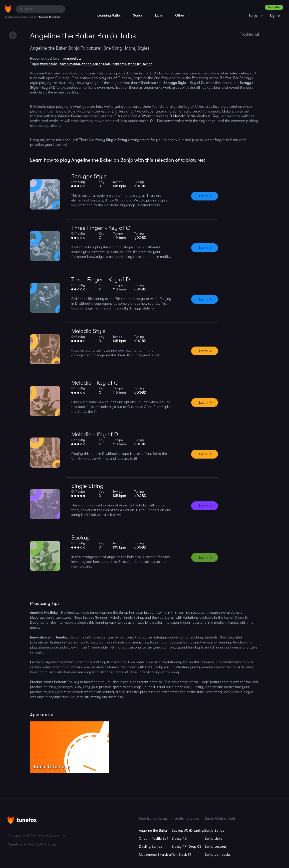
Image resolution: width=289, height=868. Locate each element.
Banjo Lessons (216, 846)
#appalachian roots (96, 64)
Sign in (275, 16)
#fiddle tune (49, 64)
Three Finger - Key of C (101, 228)
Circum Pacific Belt (154, 838)
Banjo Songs (214, 830)
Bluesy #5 (179, 838)
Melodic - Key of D (95, 434)
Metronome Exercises (155, 854)
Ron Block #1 (181, 854)
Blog (52, 844)
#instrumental (70, 64)
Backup (81, 538)
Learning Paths (109, 15)
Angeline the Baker (153, 830)
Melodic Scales (70, 116)
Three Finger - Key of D (101, 280)
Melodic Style (88, 331)
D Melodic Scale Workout (190, 116)
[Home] (8, 9)
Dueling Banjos (150, 846)
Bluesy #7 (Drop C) (186, 846)
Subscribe (274, 7)
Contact (35, 844)
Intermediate (72, 59)
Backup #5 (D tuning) (188, 830)
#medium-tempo (140, 64)
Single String (87, 486)
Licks (159, 15)
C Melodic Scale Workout (134, 116)
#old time (119, 64)
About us (15, 844)
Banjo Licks (213, 838)
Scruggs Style (89, 176)
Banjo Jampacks (218, 854)
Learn (203, 196)
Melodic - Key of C (95, 383)
